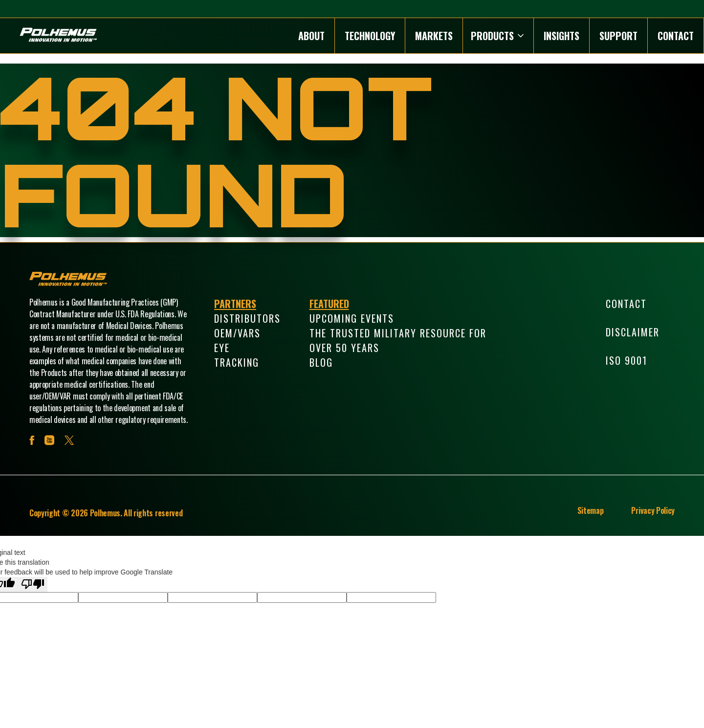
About (311, 36)
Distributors (247, 318)
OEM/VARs (237, 333)
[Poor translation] (33, 585)
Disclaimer (633, 332)
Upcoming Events (352, 318)
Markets (434, 36)
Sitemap (591, 510)
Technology (370, 36)
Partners (235, 304)
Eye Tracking (237, 355)
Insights (561, 36)
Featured (329, 304)
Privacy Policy (653, 510)
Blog (321, 362)
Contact (676, 36)
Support (618, 36)
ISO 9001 (627, 360)
